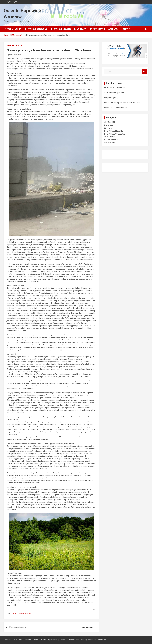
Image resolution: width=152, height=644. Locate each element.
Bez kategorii (109, 125)
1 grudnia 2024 (12, 55)
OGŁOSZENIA (110, 143)
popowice (21, 613)
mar (21, 55)
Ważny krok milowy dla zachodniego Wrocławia (123, 103)
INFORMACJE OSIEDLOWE (36, 29)
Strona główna (13, 29)
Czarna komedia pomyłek (114, 93)
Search (144, 72)
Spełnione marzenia (85, 627)
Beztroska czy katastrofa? (115, 88)
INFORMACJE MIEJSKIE (61, 29)
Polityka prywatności (49, 640)
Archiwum (113, 29)
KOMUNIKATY (80, 29)
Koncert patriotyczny (18, 627)
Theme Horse (74, 640)
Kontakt (126, 29)
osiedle (14, 613)
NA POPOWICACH (97, 29)
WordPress (102, 640)
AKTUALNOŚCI (110, 122)
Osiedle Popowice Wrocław (28, 640)
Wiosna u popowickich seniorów (117, 108)
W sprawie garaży (111, 98)
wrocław (28, 613)
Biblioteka (108, 128)
